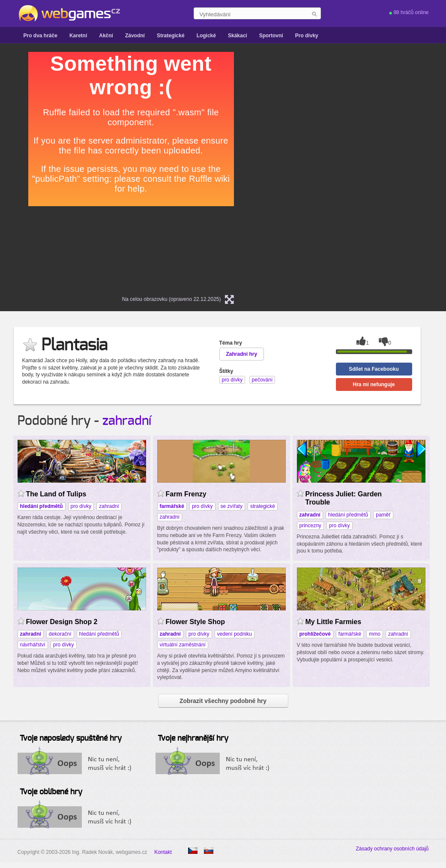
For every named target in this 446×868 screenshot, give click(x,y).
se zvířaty (232, 506)
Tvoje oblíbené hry (51, 792)
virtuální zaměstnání (183, 645)
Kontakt (163, 852)
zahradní (127, 421)
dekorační (60, 634)
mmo (375, 634)
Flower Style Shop (196, 622)
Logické (206, 36)
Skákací (238, 36)
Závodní (135, 36)
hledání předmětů (348, 515)
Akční (106, 36)
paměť (383, 515)
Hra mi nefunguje (374, 384)
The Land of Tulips (56, 494)
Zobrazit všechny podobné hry (223, 701)
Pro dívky (307, 36)
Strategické (171, 36)
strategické (263, 506)
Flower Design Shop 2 (62, 622)
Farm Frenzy (186, 494)
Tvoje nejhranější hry (193, 739)
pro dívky (81, 506)
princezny (310, 526)
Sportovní (271, 36)
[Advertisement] (354, 105)
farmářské (350, 634)
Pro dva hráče (40, 36)
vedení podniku (235, 634)
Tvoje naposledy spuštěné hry (71, 739)
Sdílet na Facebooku (374, 369)
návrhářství (33, 645)
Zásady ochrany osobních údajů (392, 849)
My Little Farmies (334, 622)
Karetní (78, 36)
